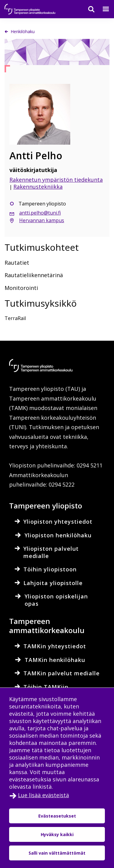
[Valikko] (102, 9)
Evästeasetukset (57, 816)
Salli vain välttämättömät (57, 853)
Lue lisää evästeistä (43, 795)
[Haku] (88, 9)
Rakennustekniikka (38, 187)
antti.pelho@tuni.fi (40, 213)
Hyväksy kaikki (57, 834)
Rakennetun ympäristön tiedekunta (56, 180)
